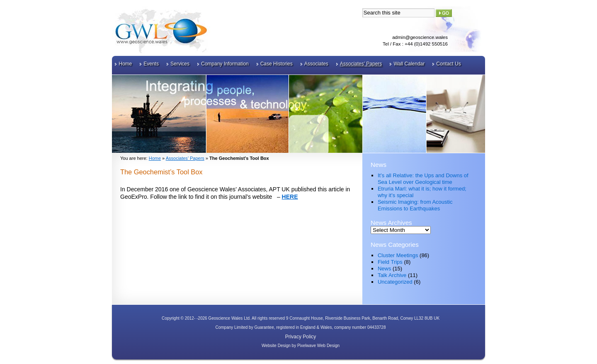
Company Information (225, 64)
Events (151, 64)
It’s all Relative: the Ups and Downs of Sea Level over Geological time (423, 179)
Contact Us (448, 64)
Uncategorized (395, 282)
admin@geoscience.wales (420, 37)
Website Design (276, 346)
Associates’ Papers (361, 64)
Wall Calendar (409, 64)
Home (125, 64)
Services (180, 64)
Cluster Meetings (398, 255)
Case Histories (277, 64)
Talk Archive (392, 275)
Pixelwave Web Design (318, 346)
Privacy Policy (301, 337)
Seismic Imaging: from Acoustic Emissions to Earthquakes (415, 205)
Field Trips (390, 262)
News (385, 269)
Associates (316, 64)
